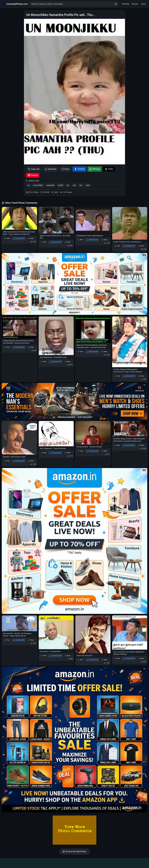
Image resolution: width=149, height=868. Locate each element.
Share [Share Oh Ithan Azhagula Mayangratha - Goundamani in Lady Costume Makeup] (141, 376)
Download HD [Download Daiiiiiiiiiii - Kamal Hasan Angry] (19, 461)
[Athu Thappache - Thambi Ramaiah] (56, 434)
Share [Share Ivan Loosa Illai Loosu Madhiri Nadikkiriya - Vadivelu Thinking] (141, 658)
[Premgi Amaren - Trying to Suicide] (93, 433)
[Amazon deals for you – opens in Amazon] (74, 401)
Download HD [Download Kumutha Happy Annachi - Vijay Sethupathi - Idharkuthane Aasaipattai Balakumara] (129, 445)
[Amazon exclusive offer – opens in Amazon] (74, 740)
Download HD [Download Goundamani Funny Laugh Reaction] (92, 240)
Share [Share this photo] (65, 169)
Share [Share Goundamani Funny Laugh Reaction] (104, 240)
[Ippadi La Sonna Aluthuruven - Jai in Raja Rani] (56, 220)
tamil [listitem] (88, 185)
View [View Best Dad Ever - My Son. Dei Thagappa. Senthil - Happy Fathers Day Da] (7, 640)
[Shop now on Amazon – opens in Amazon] (74, 541)
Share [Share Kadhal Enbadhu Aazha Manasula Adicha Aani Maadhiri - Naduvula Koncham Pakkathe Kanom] (31, 347)
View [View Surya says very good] (80, 660)
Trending (125, 4)
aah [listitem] (74, 185)
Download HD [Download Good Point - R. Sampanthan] (55, 656)
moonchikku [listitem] (38, 185)
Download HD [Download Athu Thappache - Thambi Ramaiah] (55, 453)
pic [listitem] (68, 185)
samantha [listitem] (50, 185)
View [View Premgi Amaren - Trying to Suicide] (80, 451)
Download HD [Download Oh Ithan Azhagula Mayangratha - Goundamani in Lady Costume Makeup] (129, 376)
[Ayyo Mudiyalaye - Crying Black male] (56, 336)
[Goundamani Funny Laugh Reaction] (93, 220)
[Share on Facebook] (79, 169)
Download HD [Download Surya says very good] (92, 660)
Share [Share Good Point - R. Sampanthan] (68, 656)
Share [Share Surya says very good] (104, 660)
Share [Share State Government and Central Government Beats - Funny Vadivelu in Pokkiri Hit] (31, 238)
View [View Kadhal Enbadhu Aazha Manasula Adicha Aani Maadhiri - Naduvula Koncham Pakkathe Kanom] (7, 347)
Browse (135, 4)
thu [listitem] (81, 185)
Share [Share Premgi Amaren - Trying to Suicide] (104, 451)
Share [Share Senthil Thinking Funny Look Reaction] (141, 246)
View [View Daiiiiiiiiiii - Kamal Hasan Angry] (7, 461)
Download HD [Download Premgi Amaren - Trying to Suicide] (92, 451)
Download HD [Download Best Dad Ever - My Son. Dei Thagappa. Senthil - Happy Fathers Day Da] (19, 640)
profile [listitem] (60, 185)
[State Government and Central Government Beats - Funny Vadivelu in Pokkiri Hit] (19, 218)
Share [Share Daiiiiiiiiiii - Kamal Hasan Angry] (31, 461)
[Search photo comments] (71, 4)
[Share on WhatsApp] (95, 169)
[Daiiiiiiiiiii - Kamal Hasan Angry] (19, 438)
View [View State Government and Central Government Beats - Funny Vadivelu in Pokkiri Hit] (7, 238)
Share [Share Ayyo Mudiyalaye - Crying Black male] (68, 362)
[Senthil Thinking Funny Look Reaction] (130, 223)
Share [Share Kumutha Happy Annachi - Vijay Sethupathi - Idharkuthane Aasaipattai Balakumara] (141, 445)
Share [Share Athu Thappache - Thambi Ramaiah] (68, 453)
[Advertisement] (74, 863)
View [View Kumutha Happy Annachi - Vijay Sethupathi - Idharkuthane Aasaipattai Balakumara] (117, 445)
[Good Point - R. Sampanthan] (56, 632)
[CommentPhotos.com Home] (15, 4)
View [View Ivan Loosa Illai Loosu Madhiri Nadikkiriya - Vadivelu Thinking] (117, 658)
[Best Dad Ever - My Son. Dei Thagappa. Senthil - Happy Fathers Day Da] (19, 623)
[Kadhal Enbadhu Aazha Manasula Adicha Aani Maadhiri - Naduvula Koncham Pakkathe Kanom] (19, 327)
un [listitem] (28, 185)
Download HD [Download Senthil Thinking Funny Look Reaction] (129, 246)
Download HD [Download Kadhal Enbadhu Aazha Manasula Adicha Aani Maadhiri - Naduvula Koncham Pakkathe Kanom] (19, 347)
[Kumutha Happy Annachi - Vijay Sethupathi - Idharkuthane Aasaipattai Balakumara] (130, 429)
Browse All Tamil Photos (74, 852)
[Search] (116, 4)
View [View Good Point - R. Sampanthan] (44, 656)
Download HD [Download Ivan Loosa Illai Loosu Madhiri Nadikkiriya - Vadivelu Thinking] (129, 658)
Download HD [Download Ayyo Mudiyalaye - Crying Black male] (55, 362)
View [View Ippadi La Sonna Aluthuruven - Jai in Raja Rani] (44, 242)
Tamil (143, 4)
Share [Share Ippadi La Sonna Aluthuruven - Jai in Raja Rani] (68, 242)
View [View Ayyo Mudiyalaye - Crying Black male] (44, 362)
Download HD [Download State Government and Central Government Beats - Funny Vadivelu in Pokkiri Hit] (19, 238)
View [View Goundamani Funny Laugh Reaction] (80, 240)
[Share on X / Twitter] (109, 169)
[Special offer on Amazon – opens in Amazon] (74, 284)
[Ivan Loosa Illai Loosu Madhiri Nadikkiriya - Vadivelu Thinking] (130, 633)
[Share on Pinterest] (33, 175)
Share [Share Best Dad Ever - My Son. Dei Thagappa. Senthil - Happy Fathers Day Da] (31, 640)
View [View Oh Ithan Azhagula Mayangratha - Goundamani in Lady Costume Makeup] (117, 376)
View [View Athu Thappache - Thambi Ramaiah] (44, 453)
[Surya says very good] (93, 634)
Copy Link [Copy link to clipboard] (34, 169)
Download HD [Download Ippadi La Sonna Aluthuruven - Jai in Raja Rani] (55, 242)
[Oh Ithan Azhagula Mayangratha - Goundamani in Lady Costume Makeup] (130, 342)
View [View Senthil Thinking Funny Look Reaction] (117, 246)
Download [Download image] (50, 169)
